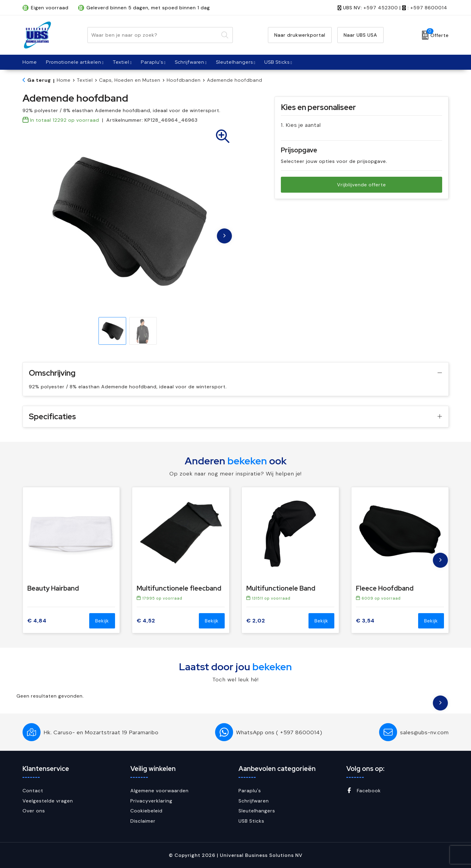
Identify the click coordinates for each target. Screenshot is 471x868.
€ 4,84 (37, 621)
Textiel (121, 62)
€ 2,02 (256, 621)
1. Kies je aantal (301, 125)
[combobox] (153, 35)
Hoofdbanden (184, 80)
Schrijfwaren (190, 62)
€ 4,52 (146, 621)
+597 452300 (381, 8)
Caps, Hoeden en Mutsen (130, 80)
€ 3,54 (365, 621)
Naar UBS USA (360, 35)
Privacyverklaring (151, 801)
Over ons (34, 811)
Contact (33, 791)
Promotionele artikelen (74, 62)
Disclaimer (143, 821)
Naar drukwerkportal (300, 35)
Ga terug (39, 80)
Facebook (364, 791)
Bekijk (102, 621)
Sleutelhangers (234, 62)
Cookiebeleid (146, 811)
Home (64, 80)
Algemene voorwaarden (160, 791)
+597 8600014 (429, 8)
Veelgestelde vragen (48, 801)
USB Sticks (277, 62)
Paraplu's (152, 62)
